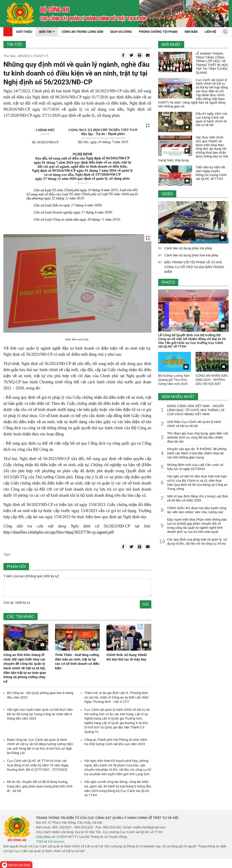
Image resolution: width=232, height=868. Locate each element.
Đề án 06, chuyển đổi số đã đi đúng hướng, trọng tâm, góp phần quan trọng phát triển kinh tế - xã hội (40, 786)
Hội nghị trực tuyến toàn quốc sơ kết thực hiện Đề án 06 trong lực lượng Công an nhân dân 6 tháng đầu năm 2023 (40, 714)
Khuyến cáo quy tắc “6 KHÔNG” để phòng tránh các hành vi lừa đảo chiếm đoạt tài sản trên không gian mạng (197, 453)
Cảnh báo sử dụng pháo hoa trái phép (191, 255)
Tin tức (15, 44)
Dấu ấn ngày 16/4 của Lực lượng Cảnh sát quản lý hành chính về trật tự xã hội (211, 119)
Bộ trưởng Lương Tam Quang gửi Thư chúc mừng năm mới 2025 (174, 380)
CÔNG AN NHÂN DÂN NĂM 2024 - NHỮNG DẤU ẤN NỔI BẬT (212, 380)
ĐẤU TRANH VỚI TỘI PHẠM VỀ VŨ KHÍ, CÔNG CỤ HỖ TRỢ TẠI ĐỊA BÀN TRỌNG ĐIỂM (194, 267)
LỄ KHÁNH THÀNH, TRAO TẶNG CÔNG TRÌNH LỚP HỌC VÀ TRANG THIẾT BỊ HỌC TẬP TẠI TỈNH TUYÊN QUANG (212, 63)
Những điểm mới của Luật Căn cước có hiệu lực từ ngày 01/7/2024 (195, 467)
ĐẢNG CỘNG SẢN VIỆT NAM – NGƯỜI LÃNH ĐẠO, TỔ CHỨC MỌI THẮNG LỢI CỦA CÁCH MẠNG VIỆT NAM (196, 410)
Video (167, 194)
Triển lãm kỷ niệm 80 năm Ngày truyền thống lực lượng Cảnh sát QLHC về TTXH (211, 173)
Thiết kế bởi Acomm (50, 842)
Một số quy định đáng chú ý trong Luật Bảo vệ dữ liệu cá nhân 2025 (198, 498)
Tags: (7, 554)
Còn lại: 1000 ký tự (17, 603)
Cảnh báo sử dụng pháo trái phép (188, 248)
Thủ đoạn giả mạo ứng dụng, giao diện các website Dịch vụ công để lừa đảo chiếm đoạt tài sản (198, 437)
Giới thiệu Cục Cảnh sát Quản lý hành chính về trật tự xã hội (194, 424)
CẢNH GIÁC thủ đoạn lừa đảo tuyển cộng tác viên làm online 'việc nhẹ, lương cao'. (197, 510)
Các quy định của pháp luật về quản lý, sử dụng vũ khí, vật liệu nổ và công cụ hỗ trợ (197, 541)
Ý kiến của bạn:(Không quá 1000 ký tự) (31, 576)
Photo (168, 282)
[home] (20, 14)
